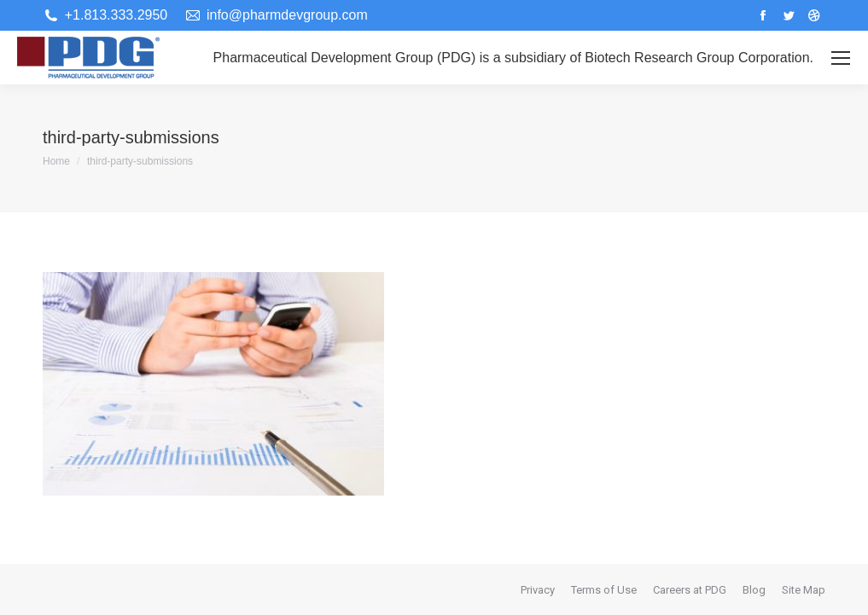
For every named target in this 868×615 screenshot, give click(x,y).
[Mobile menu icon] (841, 58)
